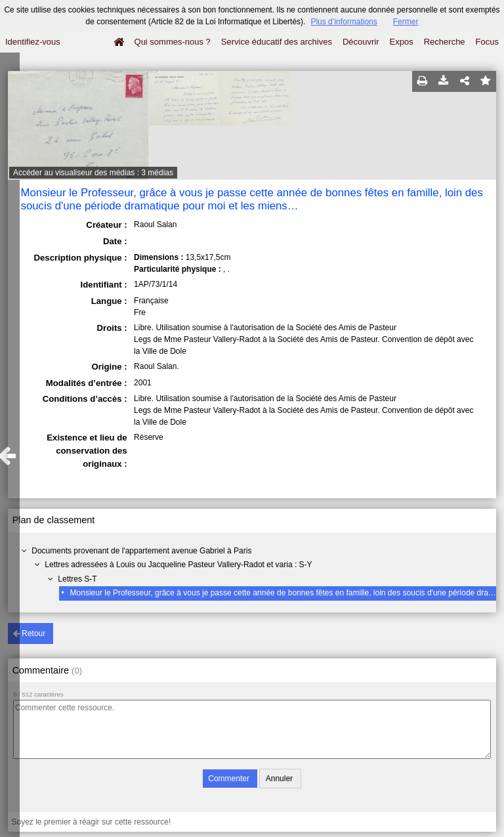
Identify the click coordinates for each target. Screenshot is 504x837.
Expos (402, 42)
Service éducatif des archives (277, 42)
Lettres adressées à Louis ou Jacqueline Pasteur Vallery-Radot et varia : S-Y (178, 565)
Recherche (445, 42)
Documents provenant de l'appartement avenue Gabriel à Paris (141, 551)
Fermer (406, 22)
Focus (487, 42)
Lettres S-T (77, 579)
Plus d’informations (344, 22)
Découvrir (361, 42)
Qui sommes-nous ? (173, 42)
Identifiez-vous (33, 42)
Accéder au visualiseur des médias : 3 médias (93, 173)
